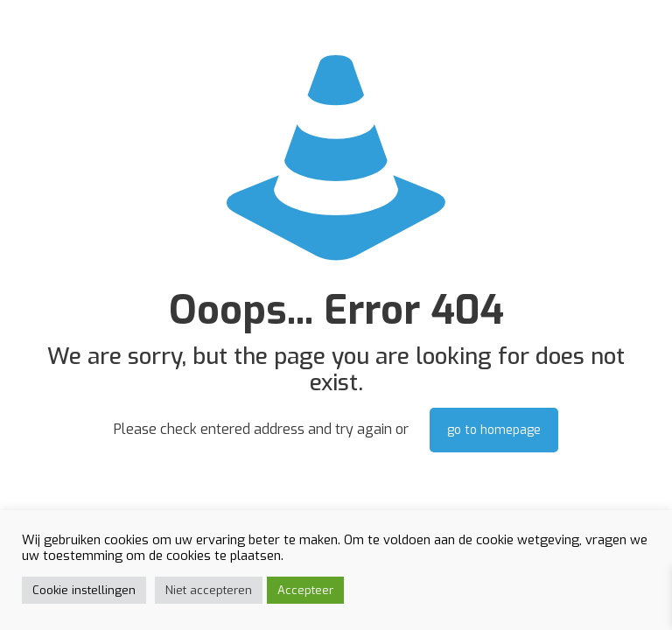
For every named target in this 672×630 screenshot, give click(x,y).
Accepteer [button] (305, 590)
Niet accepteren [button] (209, 590)
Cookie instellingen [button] (84, 590)
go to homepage (494, 430)
